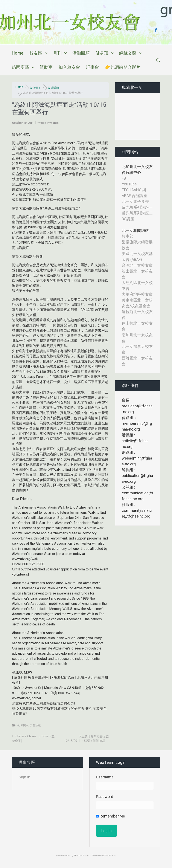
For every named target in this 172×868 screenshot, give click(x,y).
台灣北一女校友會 (137, 265)
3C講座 (128, 219)
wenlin (54, 123)
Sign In (24, 777)
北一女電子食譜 (135, 201)
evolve (59, 856)
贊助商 (46, 67)
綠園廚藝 (20, 67)
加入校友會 (69, 67)
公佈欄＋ (35, 88)
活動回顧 (81, 53)
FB (124, 178)
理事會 (93, 67)
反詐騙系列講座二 (137, 213)
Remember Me (110, 816)
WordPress (110, 856)
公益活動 (53, 88)
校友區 (36, 53)
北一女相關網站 (135, 230)
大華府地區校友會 (137, 294)
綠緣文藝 (128, 53)
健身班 (102, 53)
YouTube (129, 184)
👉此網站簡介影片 (123, 67)
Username (105, 777)
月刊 (57, 53)
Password (105, 797)
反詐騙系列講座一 (137, 207)
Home (18, 53)
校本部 (128, 236)
